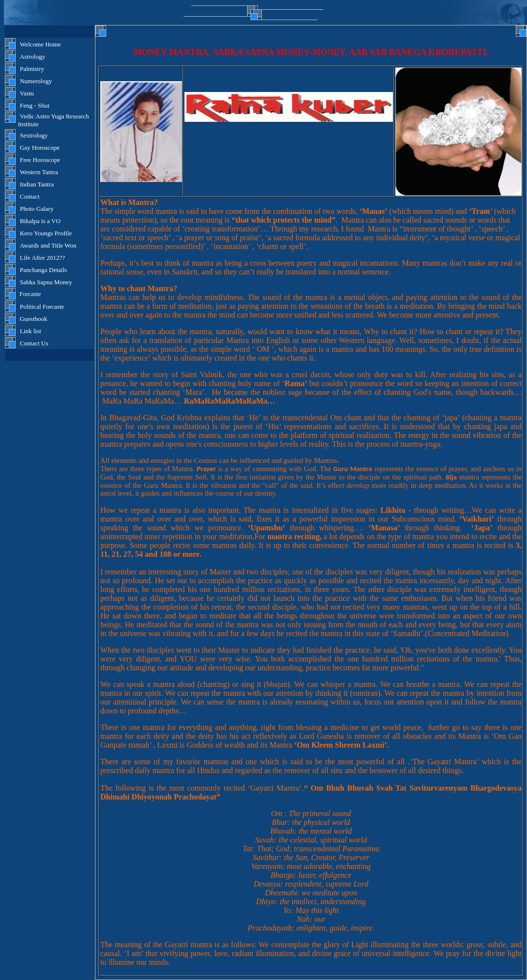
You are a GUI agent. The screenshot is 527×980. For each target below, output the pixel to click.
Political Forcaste (42, 307)
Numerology (36, 81)
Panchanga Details (43, 270)
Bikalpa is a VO (40, 221)
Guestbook (33, 319)
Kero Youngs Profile (46, 233)
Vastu (27, 93)
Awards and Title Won (48, 245)
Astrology (32, 57)
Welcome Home (40, 44)
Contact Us (34, 343)
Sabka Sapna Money (46, 282)
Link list (30, 331)
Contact (29, 196)
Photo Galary (36, 209)
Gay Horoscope (39, 148)
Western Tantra (39, 172)
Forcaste (29, 294)
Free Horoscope (40, 160)
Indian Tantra (36, 184)
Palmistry (32, 69)
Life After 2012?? (42, 258)
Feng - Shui (34, 105)
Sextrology (34, 135)
